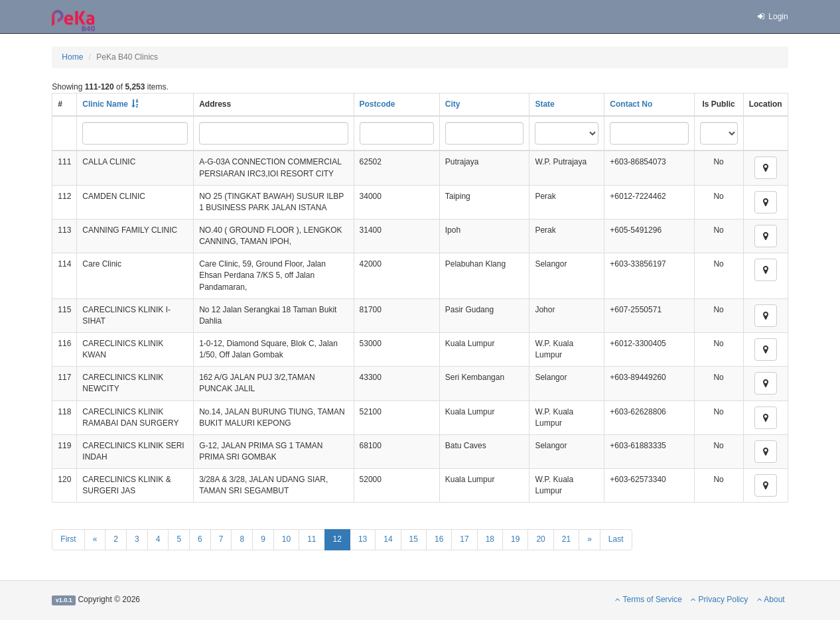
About (771, 599)
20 (540, 539)
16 (439, 539)
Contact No (631, 104)
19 (515, 539)
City (453, 104)
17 (464, 539)
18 (490, 539)
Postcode (378, 104)
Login (772, 17)
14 (388, 539)
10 (286, 539)
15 (414, 539)
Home (72, 57)
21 (566, 539)
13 (363, 539)
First (68, 539)
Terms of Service (648, 599)
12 (337, 539)
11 (312, 539)
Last (616, 539)
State (544, 104)
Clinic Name (105, 104)
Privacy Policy (719, 599)
